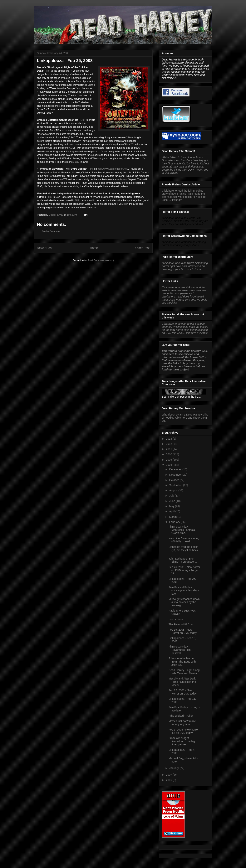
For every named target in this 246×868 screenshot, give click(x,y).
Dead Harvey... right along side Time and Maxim (184, 672)
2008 (169, 465)
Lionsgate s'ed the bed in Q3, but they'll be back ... (183, 550)
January (174, 768)
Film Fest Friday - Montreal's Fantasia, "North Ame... (182, 530)
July (172, 496)
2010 (169, 454)
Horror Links (176, 619)
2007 (169, 775)
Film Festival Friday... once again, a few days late (184, 591)
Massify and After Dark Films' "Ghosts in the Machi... (182, 682)
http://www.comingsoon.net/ (113, 169)
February (175, 522)
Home (94, 248)
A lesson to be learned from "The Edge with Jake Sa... (182, 662)
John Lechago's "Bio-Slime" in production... (183, 560)
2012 (169, 444)
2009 (169, 460)
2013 (169, 439)
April (172, 511)
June (172, 501)
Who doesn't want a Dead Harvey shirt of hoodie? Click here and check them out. (185, 418)
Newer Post (45, 248)
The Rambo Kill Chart (181, 624)
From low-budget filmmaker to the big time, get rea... (182, 741)
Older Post (142, 248)
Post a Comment (51, 231)
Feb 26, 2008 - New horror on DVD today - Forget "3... (184, 570)
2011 (169, 449)
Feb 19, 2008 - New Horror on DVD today (183, 631)
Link (83, 120)
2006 (169, 780)
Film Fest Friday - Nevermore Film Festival (180, 650)
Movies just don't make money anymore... (182, 723)
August (174, 490)
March (173, 517)
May (172, 506)
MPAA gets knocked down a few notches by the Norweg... (184, 602)
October (174, 480)
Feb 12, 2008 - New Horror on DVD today (183, 692)
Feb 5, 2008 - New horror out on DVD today (184, 731)
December (176, 469)
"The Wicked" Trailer (181, 716)
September (176, 485)
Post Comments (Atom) (101, 260)
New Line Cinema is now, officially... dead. (184, 540)
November (176, 475)
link (48, 71)
